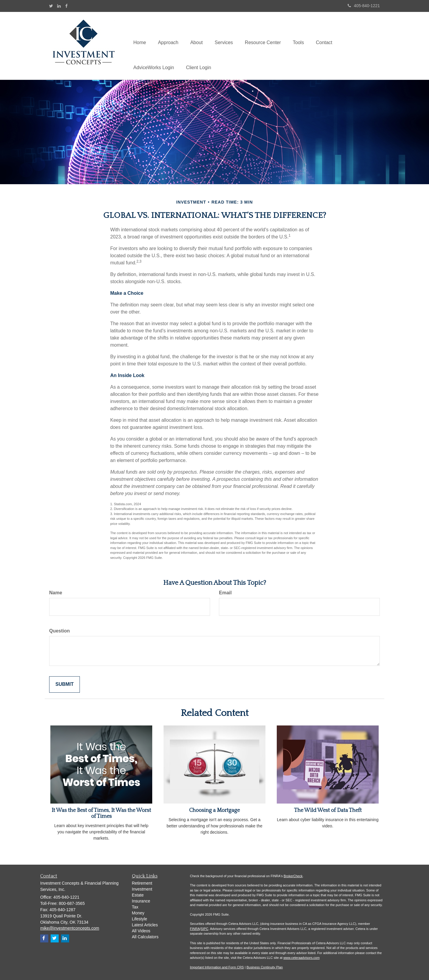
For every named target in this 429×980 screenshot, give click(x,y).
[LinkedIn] (59, 6)
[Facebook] (66, 6)
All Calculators (145, 937)
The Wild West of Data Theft (328, 810)
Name (56, 593)
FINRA (195, 929)
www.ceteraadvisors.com (301, 958)
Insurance (141, 901)
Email (225, 593)
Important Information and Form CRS (217, 967)
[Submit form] (64, 684)
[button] (168, 33)
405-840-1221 (364, 6)
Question (59, 631)
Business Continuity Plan (265, 967)
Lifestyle (140, 919)
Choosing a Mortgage (214, 810)
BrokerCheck (293, 876)
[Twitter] (51, 6)
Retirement (142, 883)
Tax (135, 907)
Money (138, 913)
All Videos (141, 931)
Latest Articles (145, 925)
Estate (138, 895)
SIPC (205, 929)
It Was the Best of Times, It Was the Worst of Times (101, 813)
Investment (142, 889)
